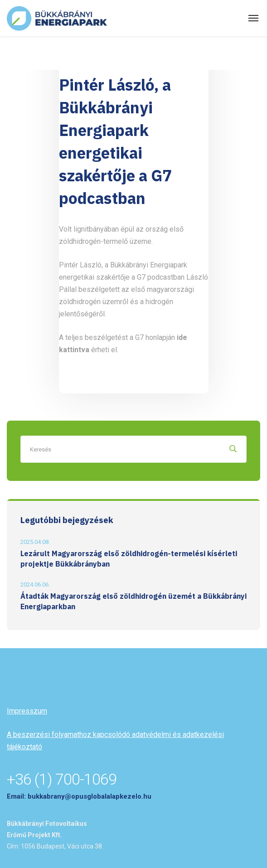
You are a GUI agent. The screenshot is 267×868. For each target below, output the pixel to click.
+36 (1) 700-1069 (62, 779)
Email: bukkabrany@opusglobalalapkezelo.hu (79, 796)
